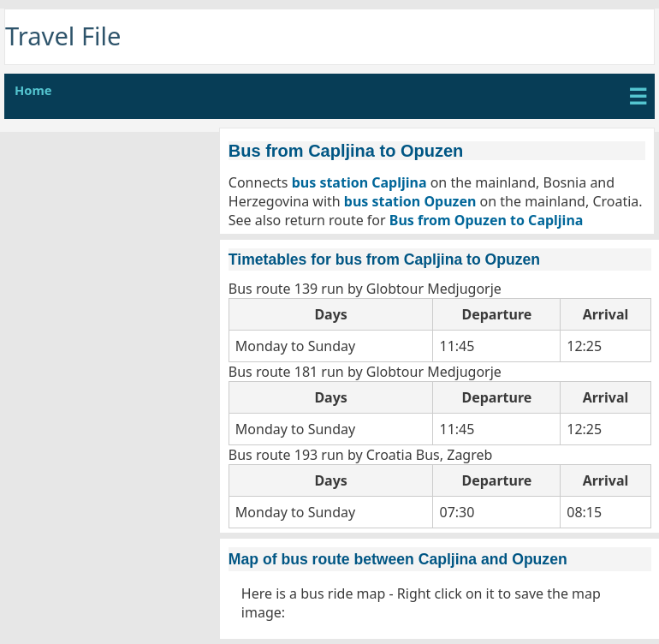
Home (33, 90)
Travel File (63, 36)
